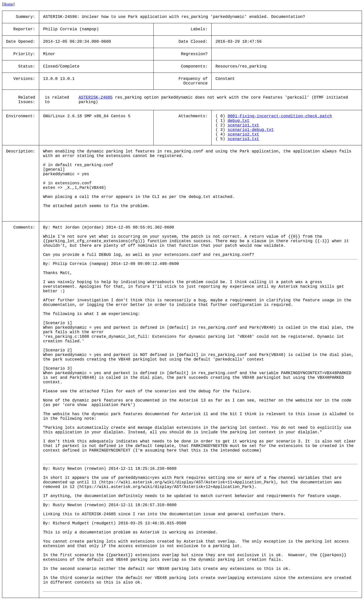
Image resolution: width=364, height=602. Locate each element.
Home (8, 4)
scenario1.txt (243, 125)
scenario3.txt (243, 139)
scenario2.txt (243, 135)
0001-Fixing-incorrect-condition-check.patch (280, 116)
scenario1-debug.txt (251, 130)
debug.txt (238, 121)
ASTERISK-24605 (96, 98)
